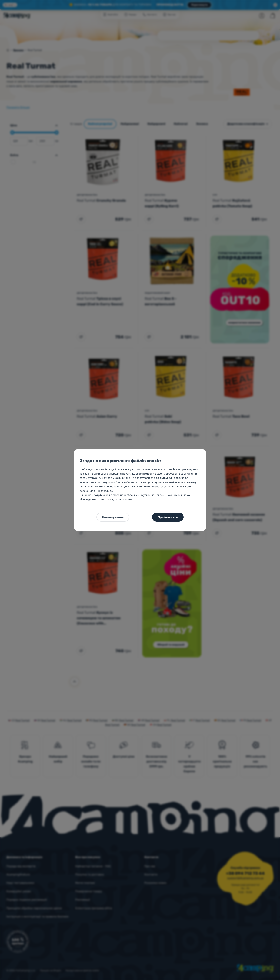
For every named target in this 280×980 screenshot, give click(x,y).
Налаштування (113, 517)
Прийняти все (168, 517)
